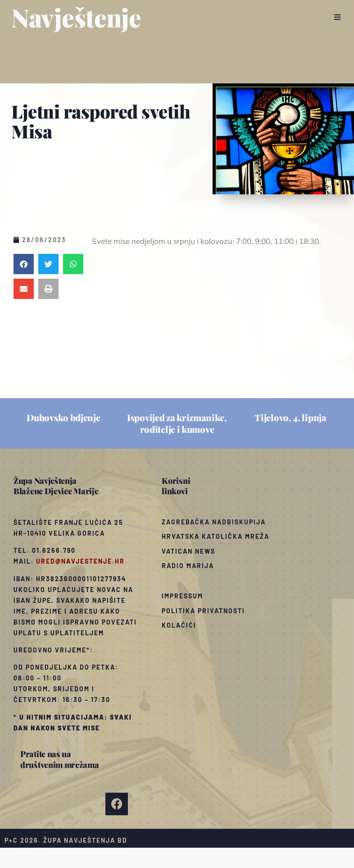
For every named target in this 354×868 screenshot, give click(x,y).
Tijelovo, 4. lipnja (290, 417)
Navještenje (76, 17)
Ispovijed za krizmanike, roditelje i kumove (177, 423)
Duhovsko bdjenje (63, 417)
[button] (337, 17)
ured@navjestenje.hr (80, 561)
